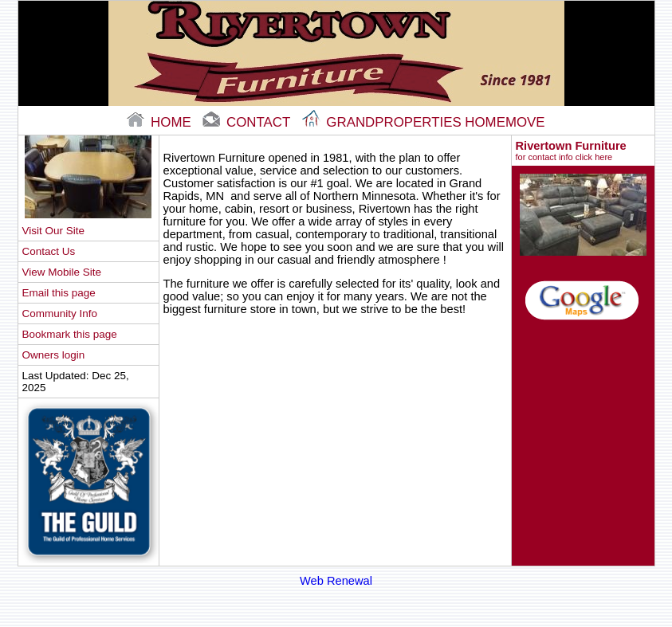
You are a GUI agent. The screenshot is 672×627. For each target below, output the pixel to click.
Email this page (59, 293)
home (161, 122)
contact (248, 122)
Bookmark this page (70, 334)
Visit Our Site (53, 231)
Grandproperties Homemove (424, 122)
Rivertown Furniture (583, 151)
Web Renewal (336, 581)
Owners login (54, 355)
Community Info (60, 313)
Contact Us (49, 251)
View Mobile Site (62, 272)
